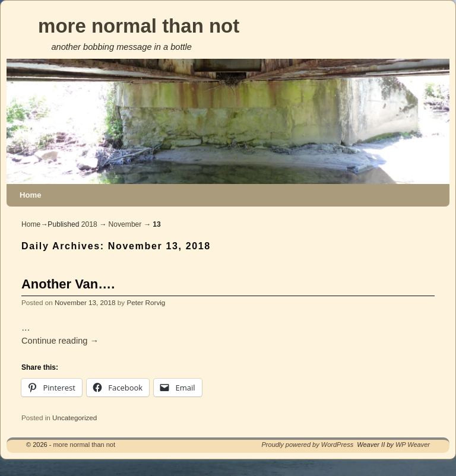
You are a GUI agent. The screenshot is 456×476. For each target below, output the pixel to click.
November (125, 224)
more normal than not (139, 26)
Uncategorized (75, 418)
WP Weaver (413, 445)
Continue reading (60, 341)
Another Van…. (68, 284)
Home (31, 195)
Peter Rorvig (146, 302)
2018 (89, 224)
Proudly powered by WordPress (308, 445)
